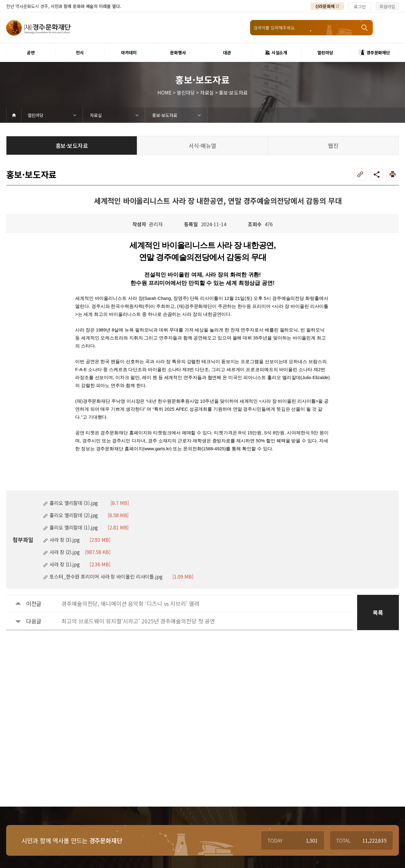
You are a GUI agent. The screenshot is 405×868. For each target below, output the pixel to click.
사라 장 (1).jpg (77, 564)
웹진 (333, 145)
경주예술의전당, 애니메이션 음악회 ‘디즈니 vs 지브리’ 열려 (130, 603)
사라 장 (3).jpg (77, 540)
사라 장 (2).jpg (77, 552)
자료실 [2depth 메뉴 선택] (96, 115)
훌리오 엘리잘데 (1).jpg (86, 527)
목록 (378, 612)
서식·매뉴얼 (202, 145)
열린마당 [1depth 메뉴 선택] (36, 115)
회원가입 (388, 6)
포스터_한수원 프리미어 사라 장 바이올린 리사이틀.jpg (118, 576)
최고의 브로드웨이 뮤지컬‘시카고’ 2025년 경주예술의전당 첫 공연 (138, 621)
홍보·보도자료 (72, 145)
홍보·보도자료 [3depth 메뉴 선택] (165, 115)
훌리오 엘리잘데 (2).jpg (86, 515)
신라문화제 (325, 6)
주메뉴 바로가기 (0, 0)
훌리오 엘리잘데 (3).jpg (86, 503)
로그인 (360, 6)
